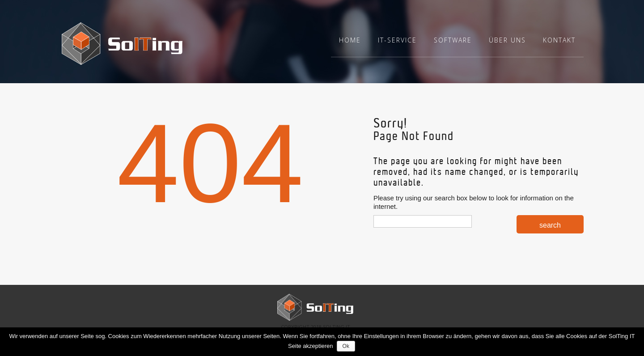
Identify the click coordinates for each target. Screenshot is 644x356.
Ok (347, 346)
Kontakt (559, 40)
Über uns (507, 40)
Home (350, 40)
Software (453, 40)
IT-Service (397, 40)
